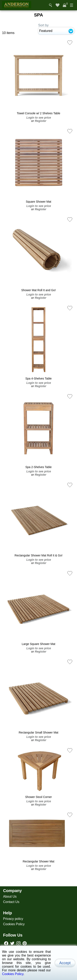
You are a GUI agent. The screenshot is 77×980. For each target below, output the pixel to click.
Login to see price (39, 118)
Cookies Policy (14, 924)
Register (40, 121)
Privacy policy (13, 919)
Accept (65, 963)
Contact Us (11, 902)
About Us (10, 896)
